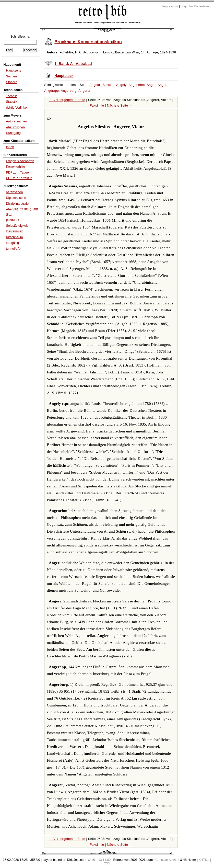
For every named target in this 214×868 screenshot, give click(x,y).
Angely (121, 85)
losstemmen (14, 231)
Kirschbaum (14, 237)
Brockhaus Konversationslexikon (88, 42)
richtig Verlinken (17, 108)
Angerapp (51, 91)
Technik (11, 96)
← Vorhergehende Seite (67, 100)
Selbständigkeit (17, 226)
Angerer (84, 91)
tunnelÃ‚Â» (14, 249)
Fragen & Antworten (20, 161)
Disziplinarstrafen (18, 204)
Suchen (11, 76)
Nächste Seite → (120, 106)
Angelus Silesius (102, 85)
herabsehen (14, 192)
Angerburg (69, 91)
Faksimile (97, 106)
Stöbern (11, 82)
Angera (163, 85)
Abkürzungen (15, 127)
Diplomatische (16, 198)
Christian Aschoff (167, 860)
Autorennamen (16, 121)
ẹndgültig (12, 243)
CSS (107, 863)
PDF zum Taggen (18, 173)
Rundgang (13, 133)
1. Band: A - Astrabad (73, 64)
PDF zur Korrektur (19, 178)
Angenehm (136, 85)
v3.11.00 (104, 860)
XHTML (204, 860)
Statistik (11, 102)
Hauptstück (64, 76)
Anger (151, 85)
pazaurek (12, 220)
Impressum (170, 6)
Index (10, 147)
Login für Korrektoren (195, 6)
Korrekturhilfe (15, 167)
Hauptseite (14, 71)
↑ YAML (91, 860)
